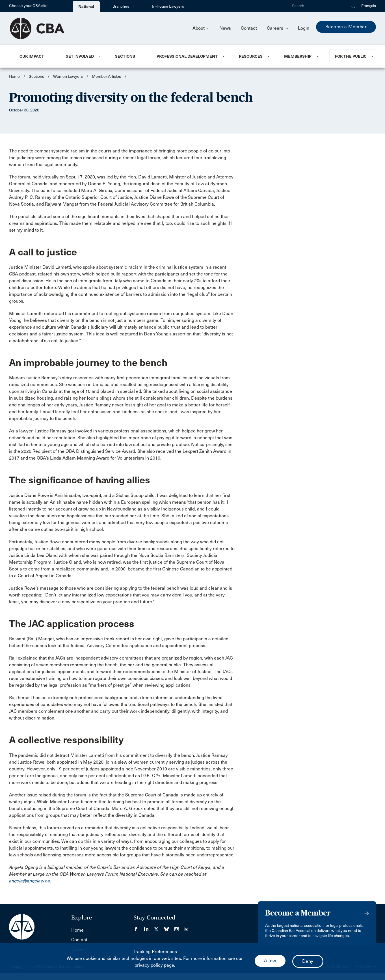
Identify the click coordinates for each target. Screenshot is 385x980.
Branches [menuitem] (123, 6)
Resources (251, 56)
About (201, 28)
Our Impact (32, 56)
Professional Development (187, 56)
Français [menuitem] (369, 6)
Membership (298, 56)
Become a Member (346, 27)
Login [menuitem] (304, 28)
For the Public (351, 56)
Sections (125, 56)
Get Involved (80, 56)
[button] (353, 6)
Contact (249, 28)
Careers (277, 28)
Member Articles (106, 77)
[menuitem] (36, 56)
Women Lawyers (68, 77)
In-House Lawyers (168, 6)
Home (14, 77)
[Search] (317, 6)
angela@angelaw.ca (30, 881)
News (225, 28)
